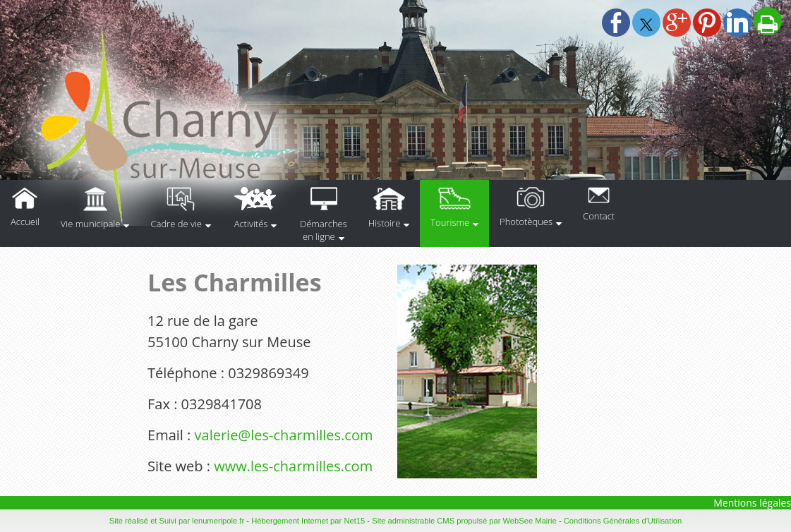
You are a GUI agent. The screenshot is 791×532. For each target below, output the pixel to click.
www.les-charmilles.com (293, 466)
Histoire (384, 223)
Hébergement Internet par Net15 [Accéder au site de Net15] (308, 521)
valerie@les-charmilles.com (284, 435)
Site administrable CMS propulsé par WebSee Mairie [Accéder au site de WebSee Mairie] (464, 521)
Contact (599, 216)
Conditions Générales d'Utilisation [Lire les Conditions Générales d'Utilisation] (623, 521)
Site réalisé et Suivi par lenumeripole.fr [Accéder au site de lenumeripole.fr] (177, 521)
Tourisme (450, 222)
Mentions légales (752, 503)
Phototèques (526, 222)
